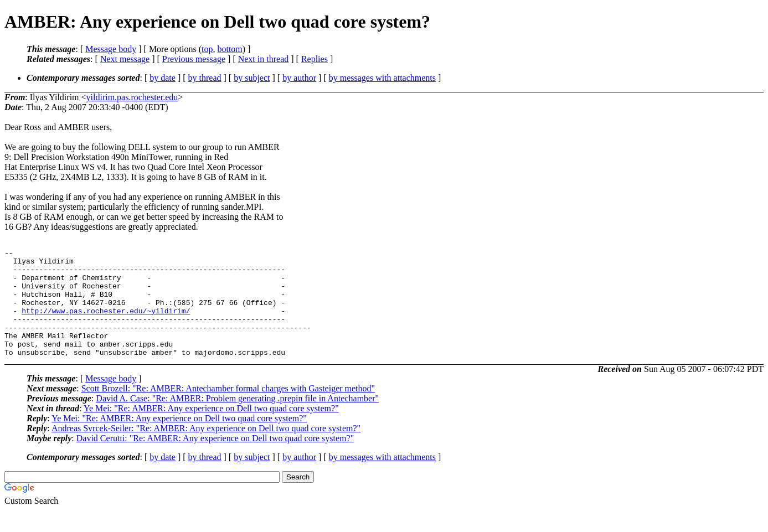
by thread (205, 78)
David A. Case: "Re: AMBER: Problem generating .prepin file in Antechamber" (237, 420)
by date (163, 78)
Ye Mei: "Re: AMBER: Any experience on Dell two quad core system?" (211, 430)
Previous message (194, 59)
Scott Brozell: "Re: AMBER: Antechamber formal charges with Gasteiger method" (228, 410)
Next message (125, 59)
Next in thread (264, 59)
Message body (111, 49)
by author (299, 78)
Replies (315, 59)
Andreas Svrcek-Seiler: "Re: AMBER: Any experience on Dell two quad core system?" (206, 450)
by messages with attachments (382, 78)
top (207, 49)
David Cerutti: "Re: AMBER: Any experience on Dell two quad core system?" (215, 460)
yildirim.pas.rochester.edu (132, 97)
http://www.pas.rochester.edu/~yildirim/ (106, 324)
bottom (230, 49)
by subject (252, 78)
